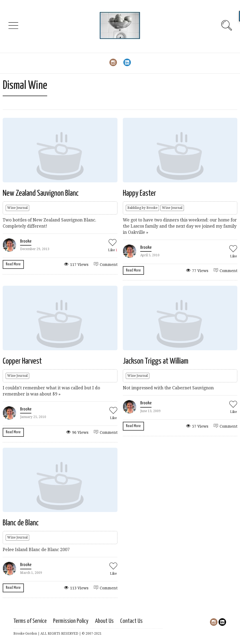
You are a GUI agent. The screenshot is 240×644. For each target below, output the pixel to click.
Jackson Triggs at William (156, 361)
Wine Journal (17, 208)
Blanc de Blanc (21, 523)
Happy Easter (139, 193)
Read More (13, 264)
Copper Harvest (22, 361)
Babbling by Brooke (142, 208)
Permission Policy (71, 621)
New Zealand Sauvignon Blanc (41, 193)
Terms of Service (30, 621)
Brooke (26, 241)
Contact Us (131, 621)
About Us (104, 621)
